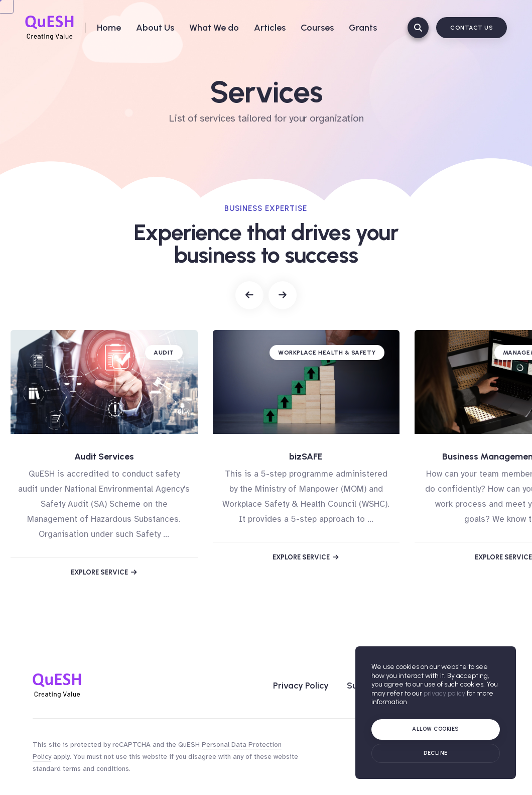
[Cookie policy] (436, 754)
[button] (249, 295)
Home (109, 28)
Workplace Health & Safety (327, 353)
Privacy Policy (301, 686)
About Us (155, 28)
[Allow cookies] (436, 729)
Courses (317, 28)
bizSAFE (306, 457)
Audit (164, 353)
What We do (214, 28)
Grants (363, 28)
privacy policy (444, 693)
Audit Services (104, 457)
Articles (270, 28)
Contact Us (472, 28)
